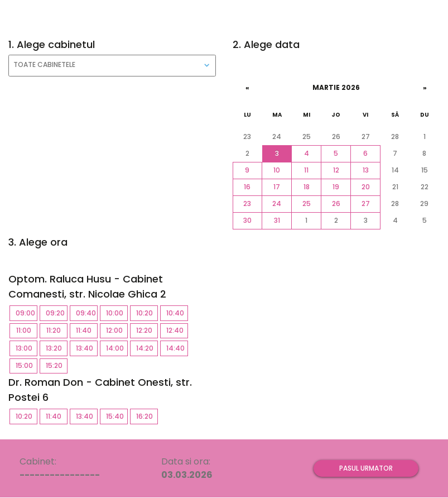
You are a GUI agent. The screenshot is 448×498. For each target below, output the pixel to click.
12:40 (177, 330)
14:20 (147, 348)
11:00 (27, 330)
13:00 (27, 348)
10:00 (117, 313)
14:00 (117, 348)
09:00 (27, 313)
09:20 (57, 313)
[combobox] (112, 66)
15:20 (57, 365)
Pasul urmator (366, 468)
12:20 (147, 330)
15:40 (117, 416)
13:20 (57, 348)
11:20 (57, 330)
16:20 (147, 416)
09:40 (87, 313)
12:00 (117, 330)
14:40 (177, 348)
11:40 (87, 330)
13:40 (87, 348)
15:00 (27, 365)
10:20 (147, 313)
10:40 (177, 313)
